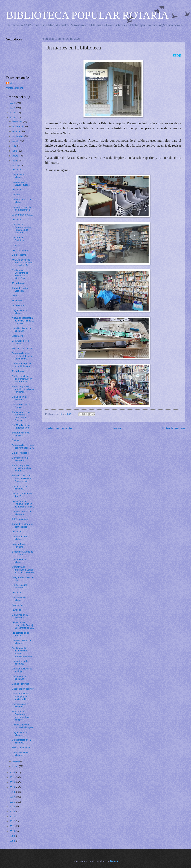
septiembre (18, 136)
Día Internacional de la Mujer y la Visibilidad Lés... (22, 696)
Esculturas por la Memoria (20, 342)
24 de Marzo (18, 305)
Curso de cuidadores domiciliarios (22, 525)
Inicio (117, 428)
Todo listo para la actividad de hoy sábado (21, 468)
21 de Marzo (18, 371)
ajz (11, 83)
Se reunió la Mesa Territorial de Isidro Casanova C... (23, 356)
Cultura (16, 440)
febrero (16, 761)
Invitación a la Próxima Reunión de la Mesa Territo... (23, 504)
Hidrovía (16, 245)
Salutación (17, 605)
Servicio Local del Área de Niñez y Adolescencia (21, 478)
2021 (13, 777)
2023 (13, 117)
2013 (13, 817)
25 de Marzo (18, 283)
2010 (13, 831)
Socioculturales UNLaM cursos (21, 183)
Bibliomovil (17, 336)
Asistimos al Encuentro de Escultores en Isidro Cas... (20, 274)
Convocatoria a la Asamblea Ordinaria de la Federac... (21, 416)
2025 (13, 108)
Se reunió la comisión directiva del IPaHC (23, 447)
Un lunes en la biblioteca (19, 398)
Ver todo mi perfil (15, 88)
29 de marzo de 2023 (23, 215)
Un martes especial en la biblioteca (22, 208)
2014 (13, 812)
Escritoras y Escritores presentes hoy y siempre (21, 716)
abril (15, 161)
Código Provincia (20, 684)
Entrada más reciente (57, 428)
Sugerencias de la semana (21, 434)
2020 (13, 782)
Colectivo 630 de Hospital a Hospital (23, 726)
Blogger (114, 861)
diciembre (18, 121)
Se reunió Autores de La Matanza (22, 553)
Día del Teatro (19, 255)
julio (15, 146)
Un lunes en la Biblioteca (19, 239)
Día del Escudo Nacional (20, 586)
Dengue (16, 195)
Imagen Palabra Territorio (20, 545)
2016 (13, 802)
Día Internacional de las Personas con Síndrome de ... (22, 379)
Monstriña (17, 301)
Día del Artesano (20, 453)
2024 (13, 113)
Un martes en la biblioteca (20, 538)
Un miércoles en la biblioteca (21, 201)
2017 (13, 797)
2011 (13, 826)
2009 (13, 836)
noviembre (18, 126)
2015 (13, 807)
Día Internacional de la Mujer (22, 670)
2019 (13, 787)
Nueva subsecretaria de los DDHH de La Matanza (23, 321)
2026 (13, 103)
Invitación (17, 169)
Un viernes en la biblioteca (20, 459)
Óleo (14, 296)
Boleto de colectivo (21, 747)
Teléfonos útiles (20, 519)
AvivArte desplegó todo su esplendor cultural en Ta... (22, 262)
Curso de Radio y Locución (21, 289)
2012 (13, 821)
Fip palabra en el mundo (20, 634)
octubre (17, 131)
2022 (13, 773)
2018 (13, 792)
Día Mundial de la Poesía (21, 406)
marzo (16, 165)
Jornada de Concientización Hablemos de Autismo (21, 228)
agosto (16, 141)
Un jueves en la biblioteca (20, 176)
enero (16, 766)
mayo (15, 156)
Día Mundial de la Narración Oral (21, 426)
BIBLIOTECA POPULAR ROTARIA (87, 15)
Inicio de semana (20, 250)
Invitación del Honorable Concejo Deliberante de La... (23, 625)
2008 (13, 841)
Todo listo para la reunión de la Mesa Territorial (23, 389)
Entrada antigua (174, 428)
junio (15, 151)
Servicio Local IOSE (22, 348)
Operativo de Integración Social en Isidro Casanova (23, 570)
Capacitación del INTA (23, 689)
